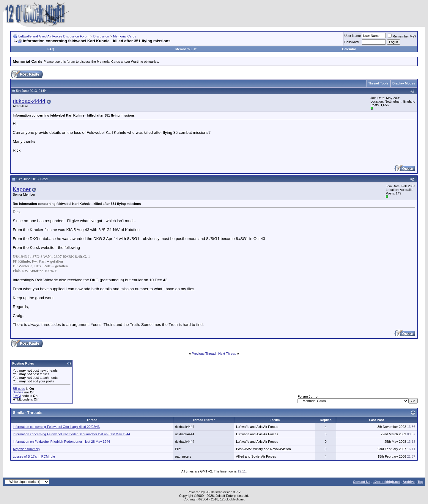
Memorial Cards (125, 36)
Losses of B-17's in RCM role (34, 456)
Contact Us (361, 482)
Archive (409, 482)
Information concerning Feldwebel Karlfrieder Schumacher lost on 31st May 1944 (71, 434)
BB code (19, 389)
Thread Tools (378, 83)
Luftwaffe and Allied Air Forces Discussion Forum (54, 36)
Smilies (18, 392)
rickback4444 (29, 101)
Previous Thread (204, 354)
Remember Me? (402, 36)
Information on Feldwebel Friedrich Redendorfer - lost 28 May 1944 (61, 442)
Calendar (349, 49)
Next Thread (227, 354)
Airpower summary (26, 449)
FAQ (51, 49)
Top (420, 482)
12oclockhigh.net (386, 482)
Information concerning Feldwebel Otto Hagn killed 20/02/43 (56, 427)
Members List (186, 49)
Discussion (101, 36)
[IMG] (17, 396)
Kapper (22, 189)
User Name (353, 36)
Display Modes (404, 83)
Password (352, 42)
